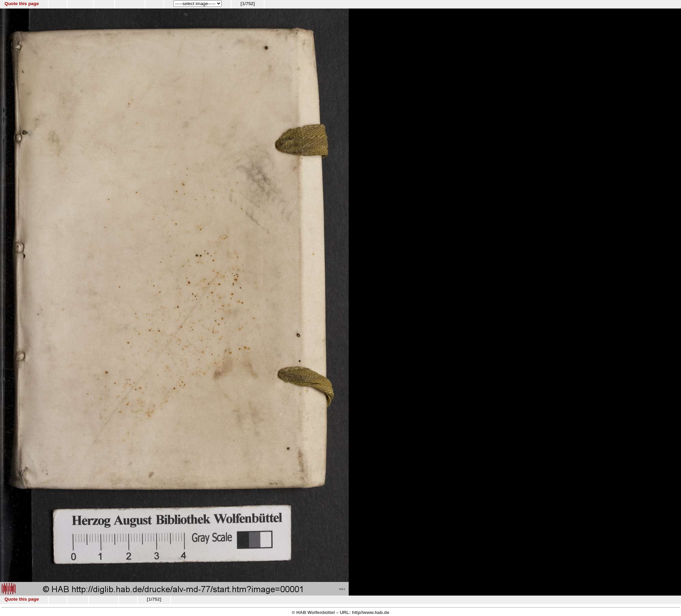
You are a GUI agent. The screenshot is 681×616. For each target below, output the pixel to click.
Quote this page (22, 4)
